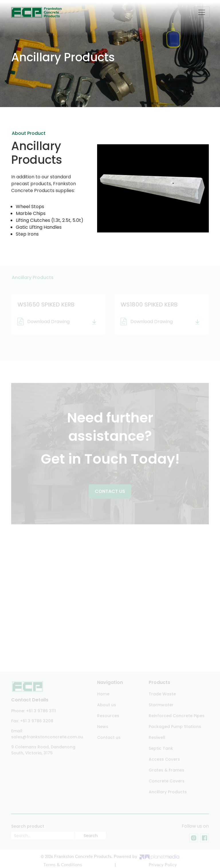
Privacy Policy (163, 865)
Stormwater (161, 705)
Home (103, 694)
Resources (108, 716)
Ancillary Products (168, 792)
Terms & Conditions (63, 865)
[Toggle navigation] (202, 12)
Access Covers (164, 759)
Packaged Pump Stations (175, 727)
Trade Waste (162, 694)
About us (107, 705)
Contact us (109, 737)
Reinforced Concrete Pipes (177, 716)
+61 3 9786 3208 (37, 721)
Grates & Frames (166, 770)
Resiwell (157, 737)
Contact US (110, 492)
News (103, 727)
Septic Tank (161, 748)
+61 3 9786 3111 (41, 711)
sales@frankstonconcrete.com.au (47, 737)
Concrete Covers (167, 781)
